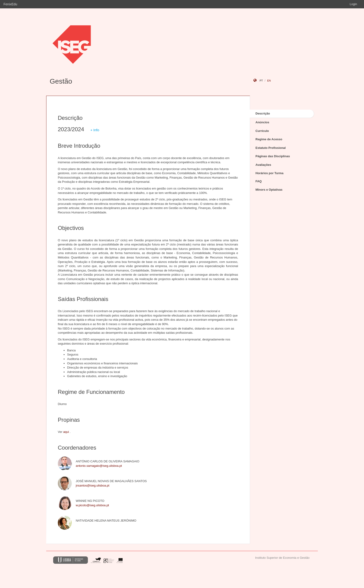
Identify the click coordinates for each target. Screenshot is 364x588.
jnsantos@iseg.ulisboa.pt (93, 485)
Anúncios (262, 122)
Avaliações (263, 165)
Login (353, 4)
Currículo (262, 131)
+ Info (95, 130)
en (269, 81)
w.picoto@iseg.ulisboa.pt (92, 505)
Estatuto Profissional (271, 148)
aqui (66, 432)
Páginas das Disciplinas (273, 156)
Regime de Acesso (269, 139)
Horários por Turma (270, 173)
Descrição (263, 113)
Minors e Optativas (269, 190)
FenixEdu (10, 4)
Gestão (61, 81)
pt (261, 81)
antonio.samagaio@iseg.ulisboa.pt (99, 466)
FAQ (259, 181)
